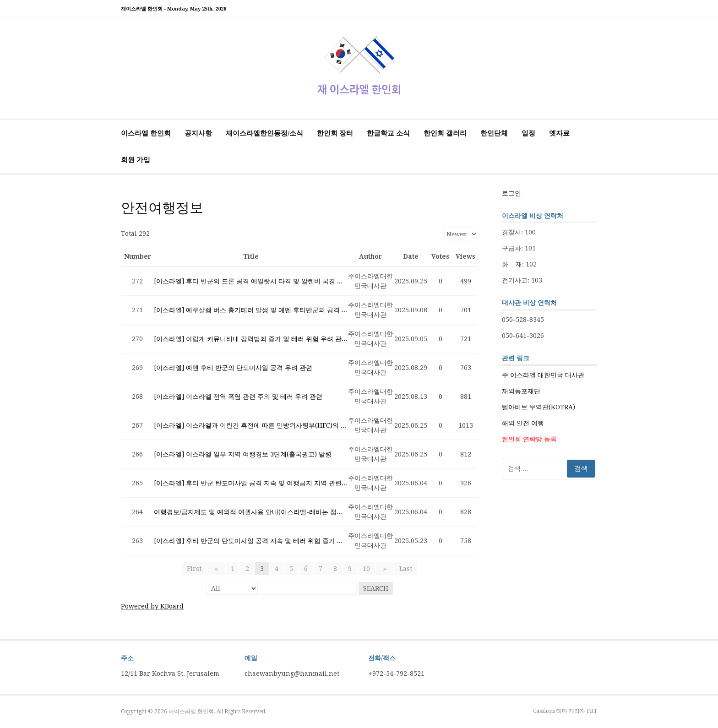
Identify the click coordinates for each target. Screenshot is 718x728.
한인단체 (494, 133)
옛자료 (559, 133)
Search (376, 588)
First (198, 569)
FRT (592, 711)
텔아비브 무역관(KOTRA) (538, 407)
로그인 (511, 193)
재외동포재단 (521, 391)
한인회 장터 (335, 133)
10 (366, 569)
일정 (528, 133)
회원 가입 (136, 160)
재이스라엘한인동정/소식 (264, 133)
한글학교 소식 (388, 133)
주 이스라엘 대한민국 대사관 (543, 375)
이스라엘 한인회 (146, 133)
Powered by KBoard (152, 606)
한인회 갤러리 (445, 133)
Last (402, 569)
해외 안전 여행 (523, 423)
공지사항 (198, 133)
